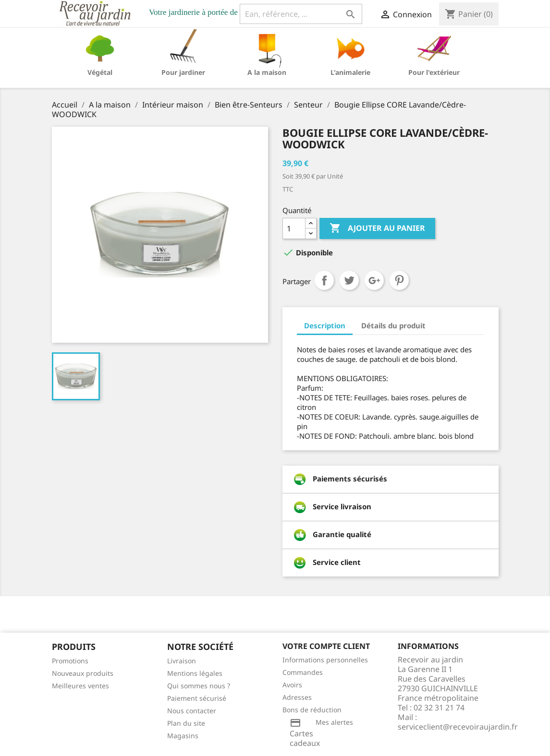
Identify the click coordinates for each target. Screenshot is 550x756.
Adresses (297, 697)
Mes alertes (334, 722)
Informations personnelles (325, 660)
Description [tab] (325, 325)
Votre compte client (326, 646)
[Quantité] (294, 228)
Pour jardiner (183, 72)
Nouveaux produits (83, 673)
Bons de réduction (312, 710)
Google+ (374, 280)
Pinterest (399, 280)
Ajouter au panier (377, 228)
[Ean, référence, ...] (301, 14)
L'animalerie (350, 72)
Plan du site (186, 723)
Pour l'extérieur (434, 72)
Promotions (70, 661)
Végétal (100, 72)
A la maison (267, 72)
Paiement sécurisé (197, 698)
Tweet (349, 280)
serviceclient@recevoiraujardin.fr (458, 727)
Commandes (303, 672)
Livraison (182, 661)
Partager (324, 280)
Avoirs (292, 685)
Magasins (183, 736)
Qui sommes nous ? (199, 686)
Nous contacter (192, 711)
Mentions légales (195, 673)
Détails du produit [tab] (393, 325)
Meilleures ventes (80, 686)
